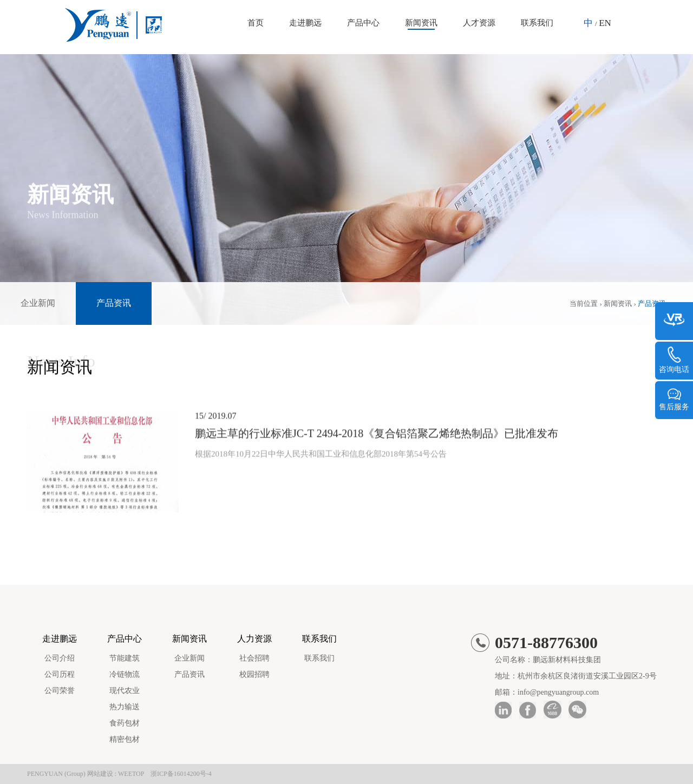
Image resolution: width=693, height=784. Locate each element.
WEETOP (131, 774)
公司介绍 (60, 658)
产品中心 (363, 23)
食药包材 (125, 723)
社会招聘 (254, 658)
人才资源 (479, 23)
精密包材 (125, 739)
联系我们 (537, 23)
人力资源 (254, 639)
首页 (256, 23)
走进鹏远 (305, 23)
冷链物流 (125, 674)
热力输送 (125, 707)
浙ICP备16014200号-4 (181, 774)
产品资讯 (114, 303)
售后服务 (674, 399)
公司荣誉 (60, 691)
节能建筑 (125, 658)
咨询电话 (674, 360)
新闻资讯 (421, 23)
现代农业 (125, 691)
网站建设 (100, 774)
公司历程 (60, 674)
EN (605, 23)
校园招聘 (254, 674)
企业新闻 (38, 303)
